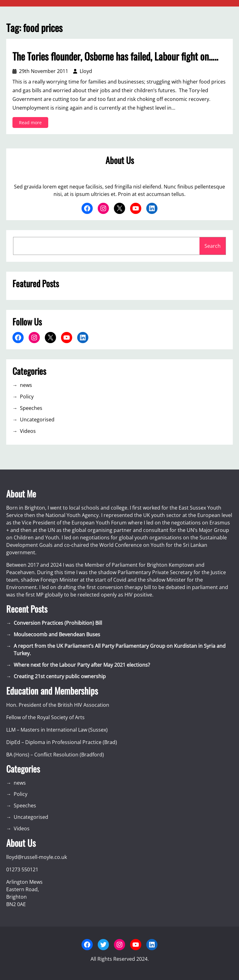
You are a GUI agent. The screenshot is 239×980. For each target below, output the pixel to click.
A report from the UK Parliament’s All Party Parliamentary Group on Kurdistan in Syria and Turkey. (120, 650)
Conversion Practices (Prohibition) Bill (58, 623)
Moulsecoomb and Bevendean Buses (57, 634)
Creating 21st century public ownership (60, 676)
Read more (32, 123)
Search (213, 246)
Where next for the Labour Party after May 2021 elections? (82, 665)
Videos (28, 431)
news (26, 385)
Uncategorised (37, 420)
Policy (27, 397)
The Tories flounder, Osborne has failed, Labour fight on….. (115, 56)
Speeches (31, 408)
